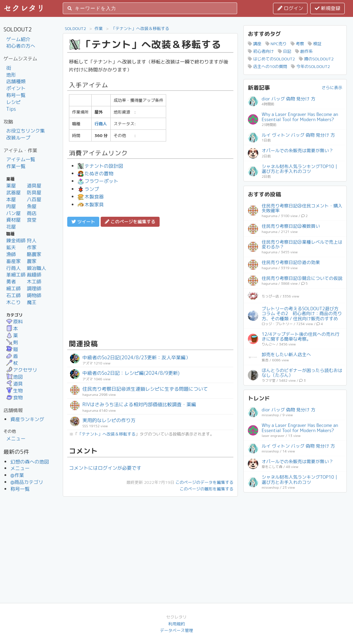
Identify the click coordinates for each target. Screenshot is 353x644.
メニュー (16, 438)
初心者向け (261, 51)
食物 (14, 397)
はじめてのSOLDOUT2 (271, 59)
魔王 (32, 302)
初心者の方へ (21, 46)
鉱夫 (11, 247)
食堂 (32, 220)
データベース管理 (176, 630)
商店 (32, 213)
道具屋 (34, 186)
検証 (315, 44)
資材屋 (13, 220)
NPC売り (276, 44)
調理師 (34, 288)
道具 (14, 384)
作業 (99, 28)
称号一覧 (16, 95)
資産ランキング (27, 419)
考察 (297, 44)
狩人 (32, 240)
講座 (255, 44)
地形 (11, 75)
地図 (14, 377)
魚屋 (32, 206)
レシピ (13, 102)
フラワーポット (98, 181)
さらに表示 (332, 87)
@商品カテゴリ (27, 482)
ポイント (16, 88)
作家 (32, 247)
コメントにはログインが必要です (105, 468)
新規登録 (327, 8)
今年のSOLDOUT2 (310, 66)
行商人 (13, 268)
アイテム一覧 (21, 159)
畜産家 (13, 261)
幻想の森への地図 (30, 462)
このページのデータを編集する (204, 482)
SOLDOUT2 (75, 28)
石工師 (13, 295)
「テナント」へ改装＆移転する (140, 28)
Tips (11, 109)
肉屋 (11, 206)
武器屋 (13, 192)
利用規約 (176, 624)
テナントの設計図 (100, 166)
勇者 (11, 281)
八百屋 (34, 199)
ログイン (290, 8)
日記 (285, 51)
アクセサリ (22, 370)
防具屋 (34, 192)
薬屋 (11, 186)
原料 (14, 321)
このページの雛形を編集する (206, 489)
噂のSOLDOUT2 (316, 59)
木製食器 (91, 197)
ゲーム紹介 (18, 39)
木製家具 (91, 204)
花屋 (11, 227)
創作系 (304, 51)
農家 (32, 261)
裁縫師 (34, 275)
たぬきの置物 (95, 173)
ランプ (88, 189)
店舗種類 (16, 81)
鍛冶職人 (37, 268)
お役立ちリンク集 (26, 131)
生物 (14, 391)
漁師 (11, 254)
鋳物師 (34, 295)
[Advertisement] (150, 282)
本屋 (11, 199)
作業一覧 (16, 166)
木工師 (34, 281)
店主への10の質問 (268, 66)
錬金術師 (16, 240)
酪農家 (34, 254)
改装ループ (18, 138)
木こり (13, 302)
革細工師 (16, 275)
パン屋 (13, 213)
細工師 (13, 288)
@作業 (17, 475)
